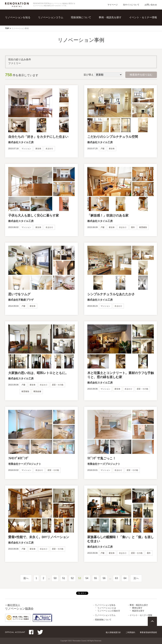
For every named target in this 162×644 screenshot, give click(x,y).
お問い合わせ (151, 5)
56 (104, 578)
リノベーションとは (107, 608)
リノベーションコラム (51, 17)
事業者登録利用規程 (148, 632)
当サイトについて (131, 5)
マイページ (113, 5)
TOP (7, 28)
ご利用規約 (130, 632)
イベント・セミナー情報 (143, 17)
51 (64, 578)
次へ (136, 578)
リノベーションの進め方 (109, 611)
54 (87, 578)
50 (55, 578)
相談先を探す (138, 611)
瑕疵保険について (81, 17)
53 (80, 578)
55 (96, 578)
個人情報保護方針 (113, 632)
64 (125, 578)
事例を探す (137, 608)
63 (116, 578)
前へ (26, 578)
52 (72, 578)
